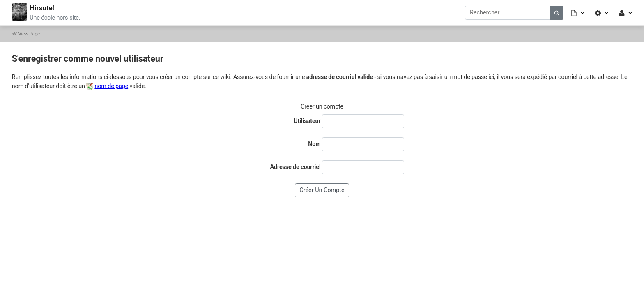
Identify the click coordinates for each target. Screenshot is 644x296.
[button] (578, 13)
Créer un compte (322, 190)
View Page (29, 34)
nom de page (111, 86)
